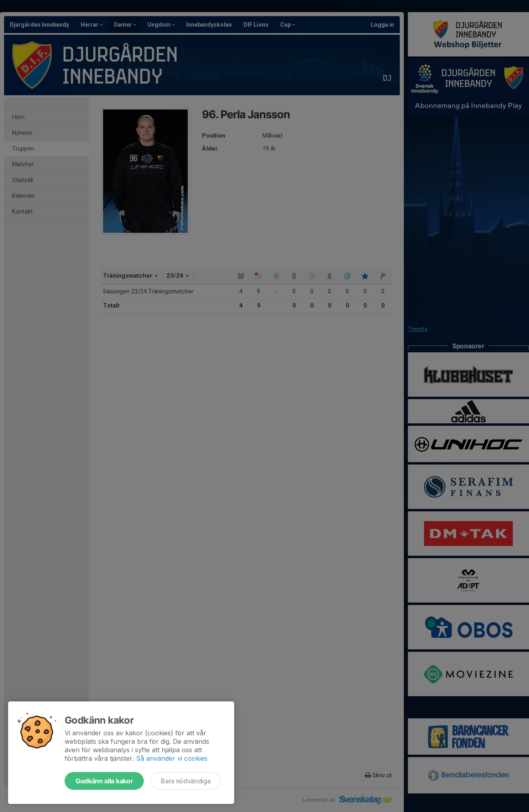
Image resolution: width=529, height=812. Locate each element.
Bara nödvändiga (186, 781)
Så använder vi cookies (172, 758)
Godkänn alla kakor (104, 781)
